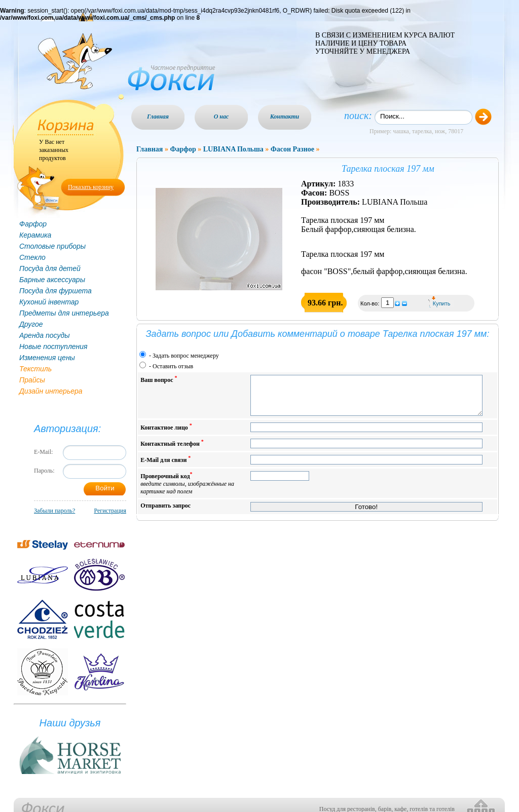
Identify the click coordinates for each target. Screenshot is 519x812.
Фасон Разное (292, 149)
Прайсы (32, 380)
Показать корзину (91, 187)
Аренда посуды (44, 335)
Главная (158, 117)
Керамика (35, 235)
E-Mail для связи (165, 467)
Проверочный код (187, 491)
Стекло (32, 257)
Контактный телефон (172, 451)
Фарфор (33, 224)
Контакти (285, 117)
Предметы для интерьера (64, 313)
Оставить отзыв (173, 366)
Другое (31, 324)
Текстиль (35, 369)
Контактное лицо (166, 434)
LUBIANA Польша (233, 149)
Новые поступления (53, 346)
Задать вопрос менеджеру (186, 356)
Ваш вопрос (159, 379)
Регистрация (110, 511)
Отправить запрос (165, 513)
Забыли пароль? (54, 511)
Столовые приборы (52, 246)
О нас (221, 117)
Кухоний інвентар (49, 302)
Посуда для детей (50, 268)
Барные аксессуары (52, 280)
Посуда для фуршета (55, 291)
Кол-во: (370, 303)
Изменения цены (47, 358)
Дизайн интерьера (51, 391)
